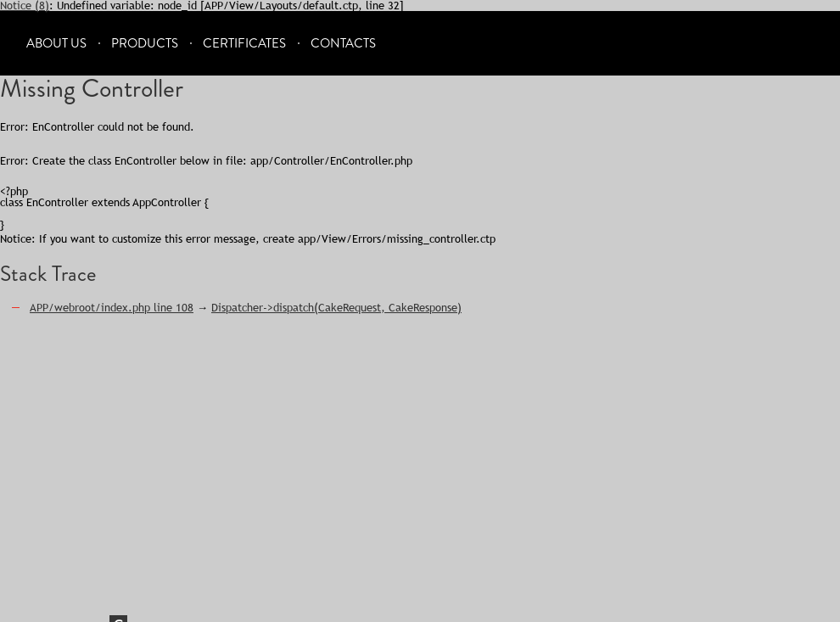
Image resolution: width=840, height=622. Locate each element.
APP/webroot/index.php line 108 (112, 307)
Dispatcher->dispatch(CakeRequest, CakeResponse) (336, 307)
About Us (56, 44)
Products (145, 44)
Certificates (244, 44)
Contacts (343, 44)
